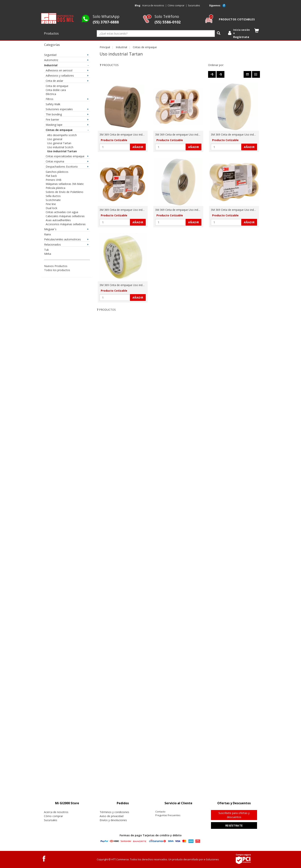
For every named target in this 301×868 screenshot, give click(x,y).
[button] (257, 31)
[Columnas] (248, 74)
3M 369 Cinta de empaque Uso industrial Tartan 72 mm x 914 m (139, 285)
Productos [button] (52, 33)
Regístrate (234, 825)
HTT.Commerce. (120, 859)
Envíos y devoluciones (113, 820)
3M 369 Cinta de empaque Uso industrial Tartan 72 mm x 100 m (251, 210)
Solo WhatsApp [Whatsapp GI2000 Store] (106, 19)
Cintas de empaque (145, 47)
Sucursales (194, 5)
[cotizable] (209, 22)
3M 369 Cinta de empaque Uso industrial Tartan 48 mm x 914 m (195, 210)
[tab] (67, 803)
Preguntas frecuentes (168, 815)
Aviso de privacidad (112, 816)
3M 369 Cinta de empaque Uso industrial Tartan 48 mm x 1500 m (251, 134)
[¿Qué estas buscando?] (156, 34)
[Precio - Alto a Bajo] (212, 74)
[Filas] (256, 74)
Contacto (160, 812)
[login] (240, 34)
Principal (105, 47)
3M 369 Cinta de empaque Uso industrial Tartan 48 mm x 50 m (139, 210)
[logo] (58, 18)
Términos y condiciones (114, 812)
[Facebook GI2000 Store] (224, 6)
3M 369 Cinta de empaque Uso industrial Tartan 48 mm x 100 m (139, 134)
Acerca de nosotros (153, 5)
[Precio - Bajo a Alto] (220, 74)
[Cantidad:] (115, 147)
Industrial (121, 47)
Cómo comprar (176, 5)
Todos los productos (57, 270)
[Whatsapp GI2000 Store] (86, 22)
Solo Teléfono (168, 19)
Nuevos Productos (56, 266)
